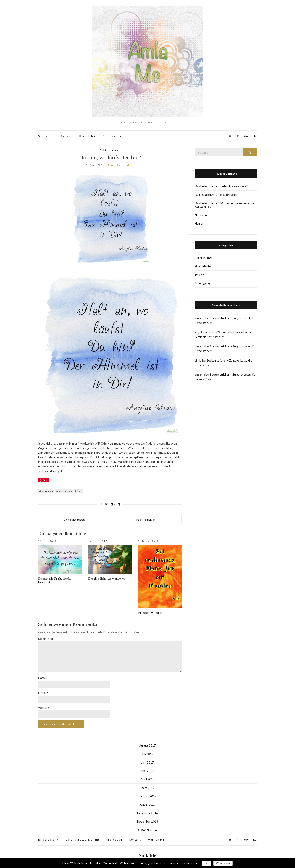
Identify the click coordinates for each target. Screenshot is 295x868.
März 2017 (148, 788)
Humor (199, 223)
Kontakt (66, 136)
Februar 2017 (148, 796)
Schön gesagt (110, 150)
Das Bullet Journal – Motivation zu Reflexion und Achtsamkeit (225, 205)
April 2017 (148, 779)
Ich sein (200, 275)
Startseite (46, 136)
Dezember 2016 (147, 813)
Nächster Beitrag (146, 520)
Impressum (115, 840)
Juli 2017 (147, 754)
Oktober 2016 (147, 830)
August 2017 (147, 746)
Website (44, 708)
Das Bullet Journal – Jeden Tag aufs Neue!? (222, 186)
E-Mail (43, 693)
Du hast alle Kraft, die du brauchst (216, 195)
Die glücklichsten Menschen (107, 579)
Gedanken (46, 491)
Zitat (79, 491)
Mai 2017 (148, 771)
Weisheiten (64, 491)
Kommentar (46, 639)
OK (206, 863)
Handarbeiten (204, 266)
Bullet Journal (203, 258)
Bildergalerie (113, 136)
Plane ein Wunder (150, 613)
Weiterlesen (223, 863)
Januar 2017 (147, 805)
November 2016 (148, 821)
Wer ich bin (87, 136)
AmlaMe (147, 855)
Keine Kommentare (121, 165)
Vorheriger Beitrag (74, 520)
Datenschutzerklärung (83, 840)
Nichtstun (201, 215)
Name (43, 678)
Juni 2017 (147, 762)
